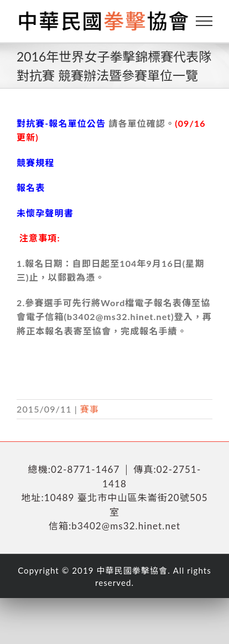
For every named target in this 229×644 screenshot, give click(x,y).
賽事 (90, 409)
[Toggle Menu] (204, 21)
